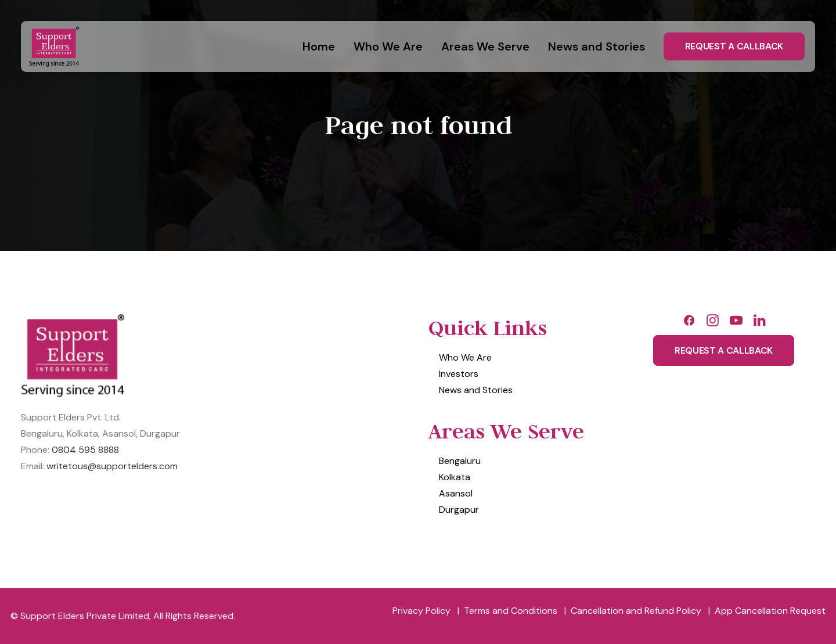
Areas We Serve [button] (485, 46)
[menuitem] (323, 46)
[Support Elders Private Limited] (56, 46)
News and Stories (597, 46)
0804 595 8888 (85, 450)
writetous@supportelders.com (112, 466)
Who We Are (388, 46)
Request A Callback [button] (724, 350)
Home (319, 46)
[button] (689, 323)
